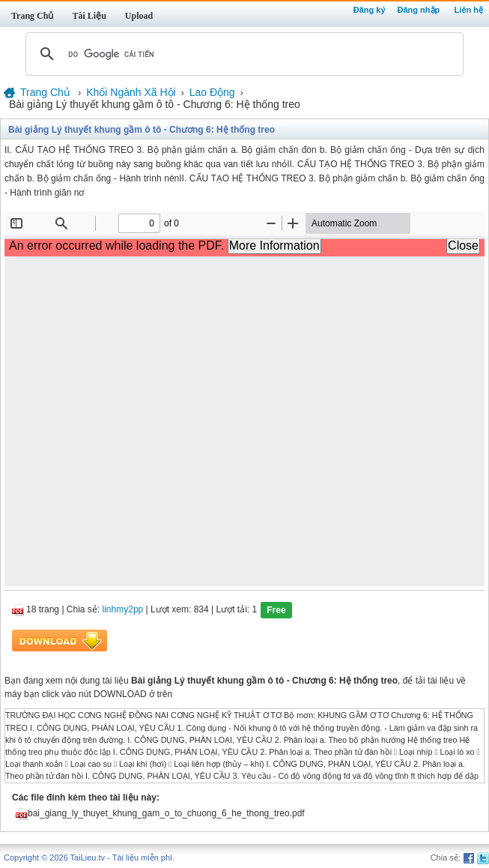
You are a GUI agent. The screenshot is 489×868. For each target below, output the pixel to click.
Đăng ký (370, 10)
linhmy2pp (123, 610)
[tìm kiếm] (242, 54)
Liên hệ (469, 10)
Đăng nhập (419, 10)
